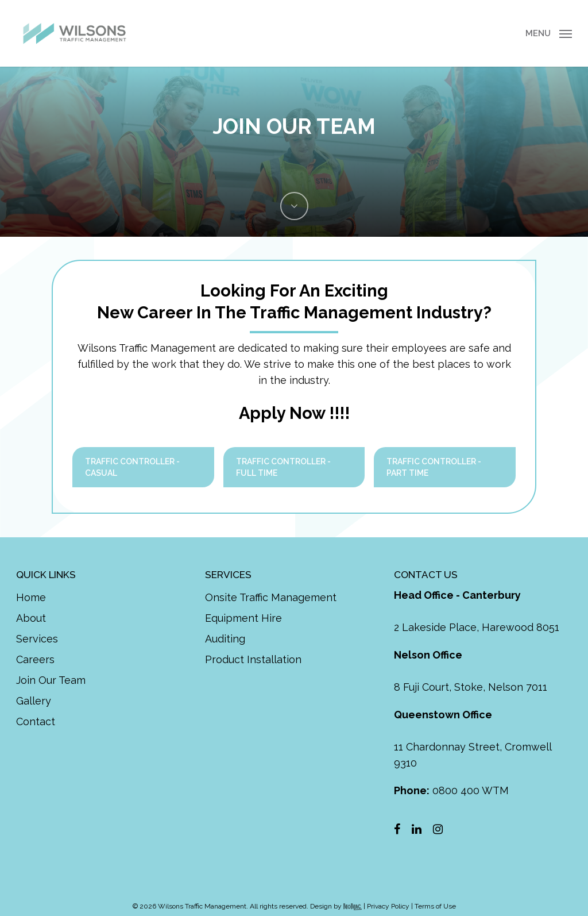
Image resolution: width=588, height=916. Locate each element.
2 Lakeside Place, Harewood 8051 (477, 627)
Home (31, 597)
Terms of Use (435, 906)
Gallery (34, 701)
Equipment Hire (243, 618)
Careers (35, 659)
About (31, 618)
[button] (549, 33)
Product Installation (253, 659)
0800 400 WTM (451, 790)
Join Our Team (51, 680)
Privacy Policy (388, 906)
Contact (36, 721)
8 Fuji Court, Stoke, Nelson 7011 (471, 687)
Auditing (225, 639)
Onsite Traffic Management (271, 597)
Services (37, 639)
